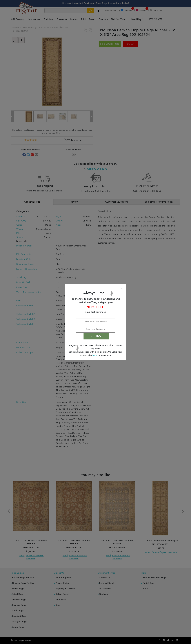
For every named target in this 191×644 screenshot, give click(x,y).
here (95, 355)
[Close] (96, 289)
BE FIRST (96, 336)
